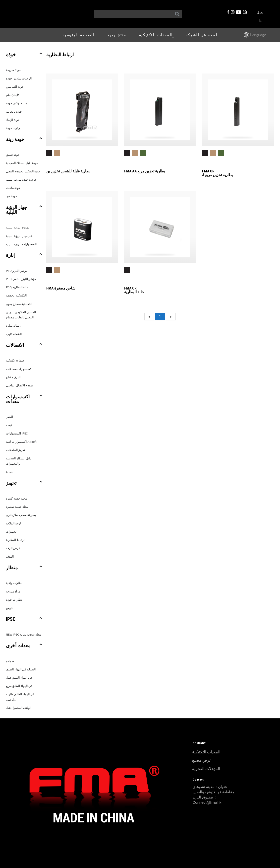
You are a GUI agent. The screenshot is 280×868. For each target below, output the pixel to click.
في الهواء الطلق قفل (19, 678)
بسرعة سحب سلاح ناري (21, 515)
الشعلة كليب (14, 334)
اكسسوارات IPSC (17, 434)
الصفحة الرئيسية (78, 35)
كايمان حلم (13, 95)
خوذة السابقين (15, 87)
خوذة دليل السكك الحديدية (22, 163)
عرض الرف (13, 548)
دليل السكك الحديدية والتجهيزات (19, 461)
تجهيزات (11, 532)
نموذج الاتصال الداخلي (19, 385)
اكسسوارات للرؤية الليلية (22, 244)
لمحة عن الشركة (201, 35)
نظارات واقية (14, 583)
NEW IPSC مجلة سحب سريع (24, 635)
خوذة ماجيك (13, 188)
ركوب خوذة (13, 128)
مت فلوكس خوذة (17, 103)
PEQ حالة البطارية (17, 287)
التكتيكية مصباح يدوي (19, 304)
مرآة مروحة (13, 591)
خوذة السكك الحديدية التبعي (23, 171)
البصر (9, 417)
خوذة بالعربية (14, 112)
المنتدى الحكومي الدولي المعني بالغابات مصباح (21, 315)
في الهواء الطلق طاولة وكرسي (20, 697)
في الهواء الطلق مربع (19, 686)
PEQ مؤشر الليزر (17, 271)
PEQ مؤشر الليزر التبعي (21, 279)
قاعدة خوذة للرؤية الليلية (21, 180)
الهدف (10, 557)
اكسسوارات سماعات (19, 369)
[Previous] (149, 317)
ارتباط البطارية (15, 540)
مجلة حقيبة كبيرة (16, 499)
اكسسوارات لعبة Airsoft (21, 442)
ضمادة (10, 661)
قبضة (9, 425)
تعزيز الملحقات (15, 450)
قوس (9, 608)
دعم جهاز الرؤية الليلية (20, 236)
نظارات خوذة (14, 600)
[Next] (171, 317)
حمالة (9, 472)
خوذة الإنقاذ (13, 120)
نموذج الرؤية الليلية (18, 227)
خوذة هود (11, 196)
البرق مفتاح (13, 377)
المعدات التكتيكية (158, 35)
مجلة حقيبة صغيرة (17, 507)
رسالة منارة (13, 326)
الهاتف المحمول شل (19, 708)
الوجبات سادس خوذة (19, 78)
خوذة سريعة (13, 70)
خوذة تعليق (13, 155)
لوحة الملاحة (13, 523)
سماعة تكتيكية (15, 361)
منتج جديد (117, 35)
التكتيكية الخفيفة (16, 295)
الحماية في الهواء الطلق (21, 669)
